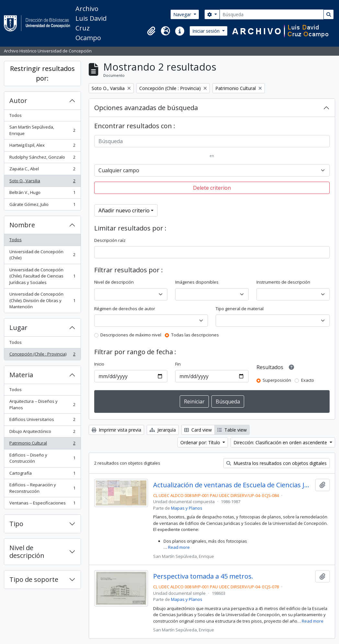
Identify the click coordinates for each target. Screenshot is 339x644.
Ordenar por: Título (201, 442)
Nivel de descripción (27, 552)
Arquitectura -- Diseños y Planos (42, 404)
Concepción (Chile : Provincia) (42, 355)
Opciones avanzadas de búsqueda (146, 108)
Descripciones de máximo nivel (131, 335)
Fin (178, 364)
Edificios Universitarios (42, 421)
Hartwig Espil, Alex (42, 147)
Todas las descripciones (195, 335)
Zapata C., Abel (42, 170)
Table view (232, 430)
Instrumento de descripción (283, 282)
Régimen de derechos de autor (125, 309)
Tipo (16, 524)
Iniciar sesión (207, 31)
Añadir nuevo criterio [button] (124, 210)
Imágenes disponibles (197, 282)
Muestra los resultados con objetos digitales (277, 463)
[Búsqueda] (272, 14)
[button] (151, 31)
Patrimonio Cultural (42, 444)
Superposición (277, 380)
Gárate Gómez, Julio (42, 206)
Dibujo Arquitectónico (42, 433)
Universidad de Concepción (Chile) (42, 255)
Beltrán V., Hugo (42, 194)
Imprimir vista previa (116, 430)
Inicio (99, 364)
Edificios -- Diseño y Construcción (42, 458)
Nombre (22, 225)
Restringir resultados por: (42, 73)
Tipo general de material (240, 309)
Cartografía (42, 475)
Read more (179, 547)
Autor (18, 101)
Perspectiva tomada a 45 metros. (203, 576)
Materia (21, 375)
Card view (198, 430)
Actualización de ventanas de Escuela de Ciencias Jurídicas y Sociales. (233, 485)
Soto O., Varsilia (42, 182)
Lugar (18, 328)
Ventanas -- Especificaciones (42, 504)
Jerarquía (163, 430)
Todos (16, 115)
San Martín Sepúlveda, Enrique (42, 130)
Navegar (183, 14)
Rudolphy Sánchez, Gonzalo (42, 158)
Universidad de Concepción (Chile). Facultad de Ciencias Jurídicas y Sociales (42, 276)
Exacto (308, 380)
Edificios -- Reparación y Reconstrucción (42, 488)
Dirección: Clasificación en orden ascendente (281, 442)
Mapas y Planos (187, 508)
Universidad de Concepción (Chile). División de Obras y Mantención (42, 300)
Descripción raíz (110, 240)
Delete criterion (212, 188)
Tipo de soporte (34, 579)
